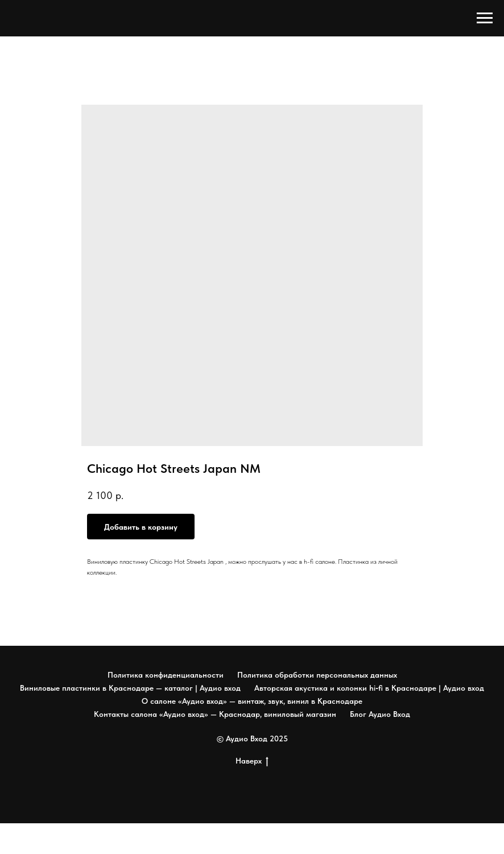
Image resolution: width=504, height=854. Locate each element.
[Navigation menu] (485, 18)
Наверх (252, 761)
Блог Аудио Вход (380, 714)
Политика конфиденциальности (166, 675)
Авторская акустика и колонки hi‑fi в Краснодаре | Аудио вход (369, 688)
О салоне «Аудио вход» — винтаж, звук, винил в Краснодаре (252, 701)
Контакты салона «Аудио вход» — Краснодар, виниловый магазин (215, 714)
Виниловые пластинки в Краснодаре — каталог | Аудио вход (130, 688)
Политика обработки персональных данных (317, 675)
